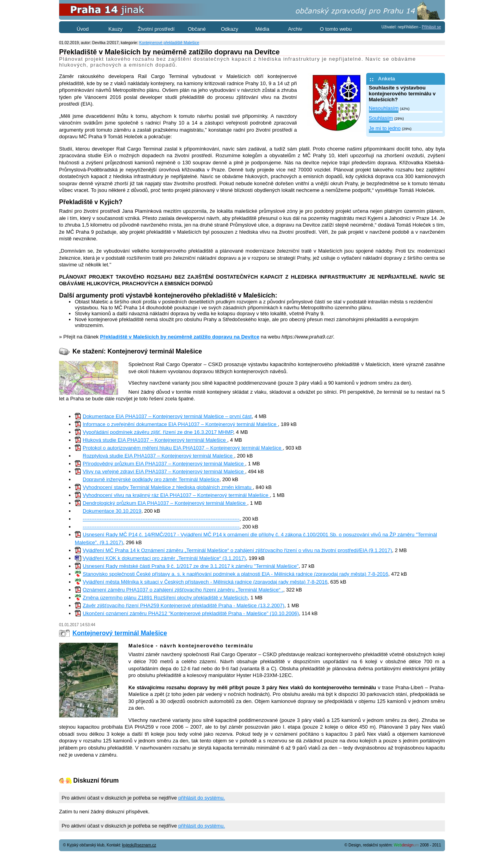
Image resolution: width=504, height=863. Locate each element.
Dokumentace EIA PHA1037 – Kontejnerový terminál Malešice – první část (167, 416)
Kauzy (115, 29)
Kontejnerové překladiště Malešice (169, 43)
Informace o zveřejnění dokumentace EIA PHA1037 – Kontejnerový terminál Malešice (180, 424)
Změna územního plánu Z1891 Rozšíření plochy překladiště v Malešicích (165, 598)
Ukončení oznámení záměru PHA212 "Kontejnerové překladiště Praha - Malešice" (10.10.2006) (191, 613)
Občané (197, 29)
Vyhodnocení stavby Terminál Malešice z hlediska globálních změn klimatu (168, 487)
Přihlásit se (431, 27)
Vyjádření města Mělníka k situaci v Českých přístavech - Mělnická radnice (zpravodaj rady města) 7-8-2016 (205, 582)
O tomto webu (336, 29)
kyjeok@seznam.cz (139, 845)
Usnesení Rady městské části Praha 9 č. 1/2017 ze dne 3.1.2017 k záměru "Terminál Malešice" (191, 566)
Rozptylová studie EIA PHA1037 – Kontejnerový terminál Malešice (158, 456)
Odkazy (230, 29)
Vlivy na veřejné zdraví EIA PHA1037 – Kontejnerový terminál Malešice (164, 471)
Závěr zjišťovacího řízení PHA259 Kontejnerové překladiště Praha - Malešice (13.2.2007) (183, 605)
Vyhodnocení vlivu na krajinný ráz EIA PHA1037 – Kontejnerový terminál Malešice (176, 495)
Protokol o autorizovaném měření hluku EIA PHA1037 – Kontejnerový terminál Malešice (183, 448)
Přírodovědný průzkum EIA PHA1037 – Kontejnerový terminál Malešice (164, 464)
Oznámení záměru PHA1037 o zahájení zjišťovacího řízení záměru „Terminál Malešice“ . (183, 590)
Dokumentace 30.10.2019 (112, 511)
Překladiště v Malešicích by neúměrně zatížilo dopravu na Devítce (180, 337)
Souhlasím (381, 118)
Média (262, 29)
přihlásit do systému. (202, 798)
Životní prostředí (156, 29)
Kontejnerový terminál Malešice (120, 633)
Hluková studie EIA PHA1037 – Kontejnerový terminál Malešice (155, 440)
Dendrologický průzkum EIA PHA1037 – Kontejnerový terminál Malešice (165, 503)
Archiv (295, 29)
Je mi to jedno (385, 128)
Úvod (83, 29)
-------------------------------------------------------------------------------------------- (161, 519)
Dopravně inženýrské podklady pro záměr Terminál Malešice (151, 479)
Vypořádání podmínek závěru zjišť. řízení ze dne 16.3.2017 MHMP (158, 432)
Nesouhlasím (384, 108)
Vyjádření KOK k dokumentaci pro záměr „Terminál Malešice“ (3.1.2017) (164, 558)
